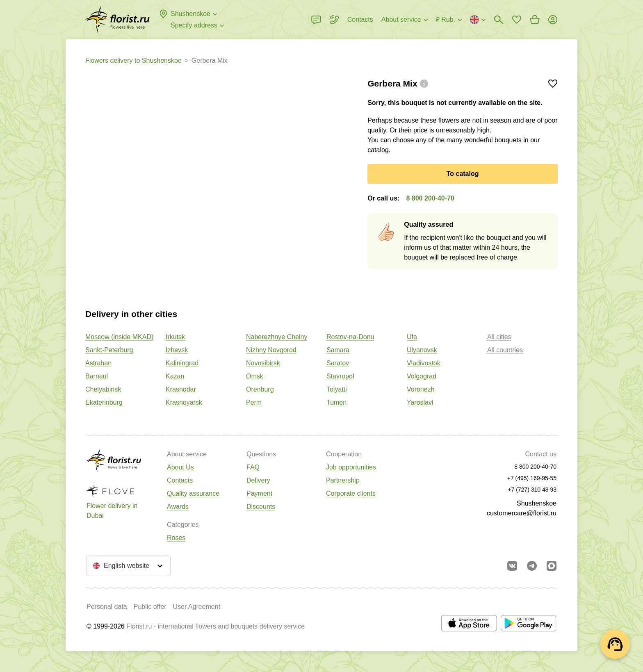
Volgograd (422, 376)
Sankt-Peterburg (109, 350)
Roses (176, 538)
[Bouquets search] (499, 20)
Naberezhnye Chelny (277, 337)
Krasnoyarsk (184, 402)
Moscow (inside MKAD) (119, 337)
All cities (499, 337)
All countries (505, 350)
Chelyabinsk (103, 389)
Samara (338, 350)
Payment (259, 493)
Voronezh (421, 389)
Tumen (336, 402)
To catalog (463, 174)
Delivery (258, 480)
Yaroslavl (420, 402)
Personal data (107, 607)
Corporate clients (351, 493)
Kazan (175, 376)
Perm (254, 402)
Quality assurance (193, 493)
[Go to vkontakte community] (512, 566)
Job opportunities (351, 467)
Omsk (255, 376)
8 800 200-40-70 (430, 198)
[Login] (553, 20)
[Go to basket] (535, 20)
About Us (180, 467)
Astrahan (98, 363)
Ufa (412, 337)
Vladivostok (424, 363)
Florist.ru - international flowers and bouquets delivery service (215, 626)
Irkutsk (175, 337)
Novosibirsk (263, 363)
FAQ (253, 467)
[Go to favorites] (517, 20)
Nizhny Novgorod (271, 350)
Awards (178, 507)
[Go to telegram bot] (532, 566)
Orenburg (260, 389)
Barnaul (97, 376)
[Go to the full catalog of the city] (117, 20)
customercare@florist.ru (522, 513)
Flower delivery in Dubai (112, 511)
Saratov (338, 363)
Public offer (150, 607)
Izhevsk (177, 350)
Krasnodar (181, 389)
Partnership (343, 480)
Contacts (180, 480)
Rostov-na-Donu (350, 337)
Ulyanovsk (422, 350)
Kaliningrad (182, 363)
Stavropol (340, 376)
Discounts (261, 507)
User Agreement (196, 607)
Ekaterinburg (104, 402)
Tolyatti (337, 389)
